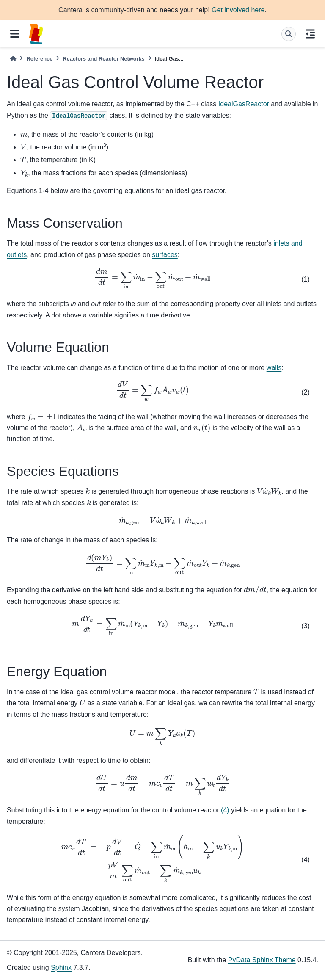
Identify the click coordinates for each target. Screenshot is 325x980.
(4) (225, 810)
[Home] (13, 59)
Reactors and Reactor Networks (103, 59)
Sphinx (61, 968)
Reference (39, 59)
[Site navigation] (15, 34)
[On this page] (310, 34)
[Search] (289, 34)
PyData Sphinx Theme (262, 960)
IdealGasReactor (244, 104)
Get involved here (238, 10)
